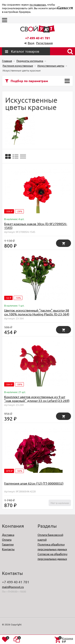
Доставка (8, 535)
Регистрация (44, 43)
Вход (31, 43)
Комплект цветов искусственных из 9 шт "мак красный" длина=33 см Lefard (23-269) (37, 399)
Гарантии (8, 544)
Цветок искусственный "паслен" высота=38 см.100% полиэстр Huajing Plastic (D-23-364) (37, 312)
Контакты (8, 549)
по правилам (38, 5)
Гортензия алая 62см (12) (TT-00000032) (34, 483)
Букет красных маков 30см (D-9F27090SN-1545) (36, 226)
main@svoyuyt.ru (13, 587)
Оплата (7, 539)
